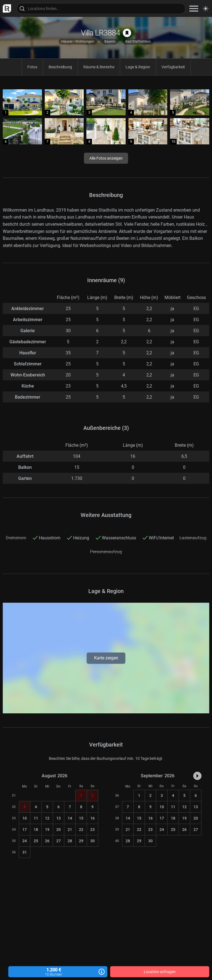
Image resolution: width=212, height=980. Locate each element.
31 (25, 852)
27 (59, 841)
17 (25, 830)
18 (36, 830)
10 (25, 818)
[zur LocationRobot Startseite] (6, 8)
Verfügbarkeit (173, 67)
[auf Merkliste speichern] (127, 33)
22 (81, 830)
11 (36, 818)
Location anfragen (160, 972)
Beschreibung (60, 67)
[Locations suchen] (101, 9)
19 (47, 830)
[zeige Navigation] (194, 8)
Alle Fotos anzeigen (106, 158)
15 (81, 818)
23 (92, 830)
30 (92, 841)
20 (59, 830)
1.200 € (58, 972)
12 (47, 818)
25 (36, 841)
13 (59, 818)
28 (70, 841)
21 (70, 830)
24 (25, 841)
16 (92, 818)
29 (81, 841)
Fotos (32, 67)
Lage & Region (138, 67)
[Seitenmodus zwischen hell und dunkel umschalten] (206, 9)
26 (47, 841)
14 (70, 818)
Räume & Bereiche (99, 67)
